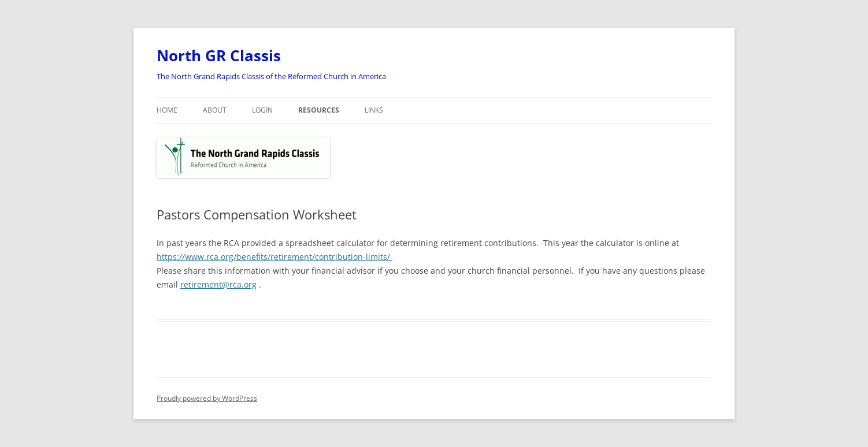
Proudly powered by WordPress (207, 398)
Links (374, 110)
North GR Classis (219, 55)
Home (167, 110)
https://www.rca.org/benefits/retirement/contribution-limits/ (275, 257)
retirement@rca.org (218, 284)
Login (262, 110)
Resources (319, 110)
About (215, 110)
